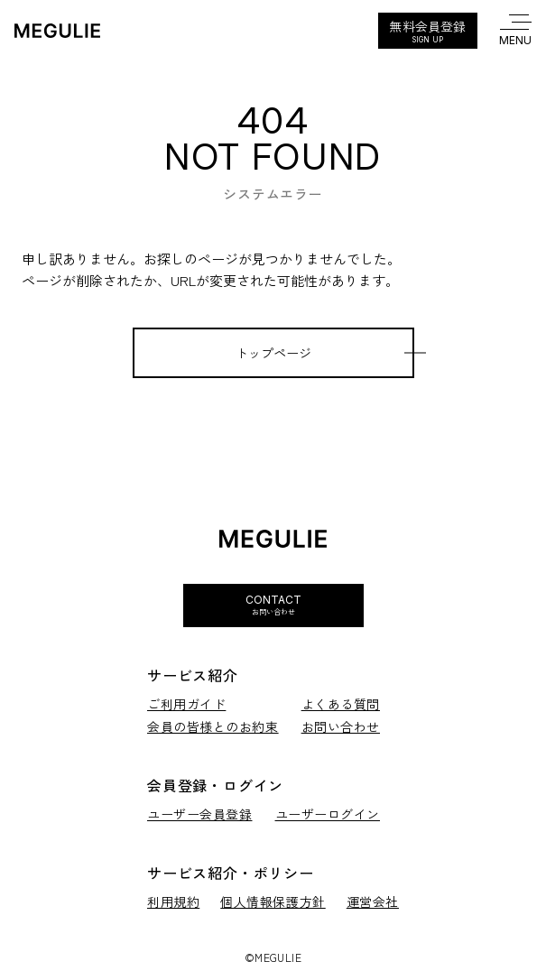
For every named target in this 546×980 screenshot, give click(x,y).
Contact (273, 605)
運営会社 (373, 902)
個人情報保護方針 (273, 902)
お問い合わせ (341, 727)
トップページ (273, 353)
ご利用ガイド (186, 704)
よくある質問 (341, 704)
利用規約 (173, 902)
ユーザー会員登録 (199, 814)
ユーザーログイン (328, 814)
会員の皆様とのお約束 (213, 727)
